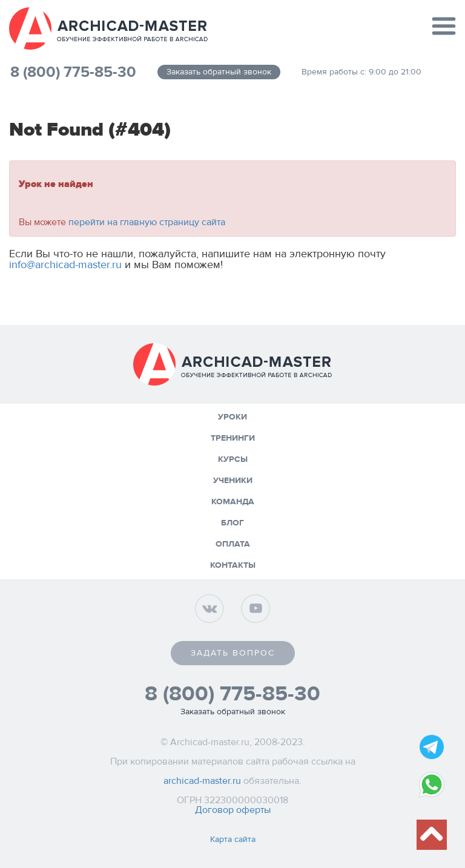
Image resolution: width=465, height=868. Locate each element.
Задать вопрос (233, 653)
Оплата (233, 544)
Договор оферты (233, 810)
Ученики (233, 481)
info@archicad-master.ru (65, 265)
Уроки (232, 417)
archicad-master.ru (202, 781)
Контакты (233, 565)
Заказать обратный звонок (219, 72)
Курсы (233, 459)
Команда (233, 502)
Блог (232, 523)
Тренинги (233, 438)
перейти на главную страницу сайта (147, 222)
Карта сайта (233, 840)
